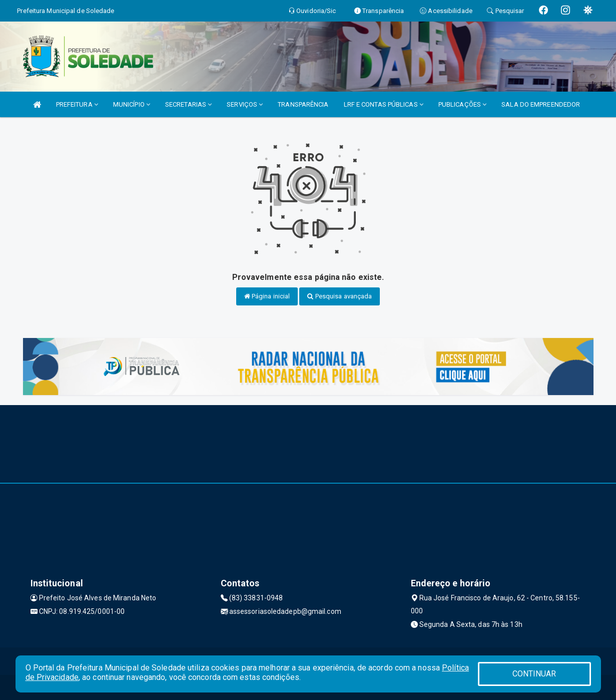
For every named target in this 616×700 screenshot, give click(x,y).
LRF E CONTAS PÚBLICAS (384, 104)
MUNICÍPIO (132, 104)
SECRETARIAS (188, 104)
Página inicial (267, 296)
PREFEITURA (77, 104)
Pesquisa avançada (340, 296)
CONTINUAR (534, 674)
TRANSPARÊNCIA (303, 104)
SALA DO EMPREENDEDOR (541, 104)
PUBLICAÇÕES (462, 104)
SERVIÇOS (245, 104)
